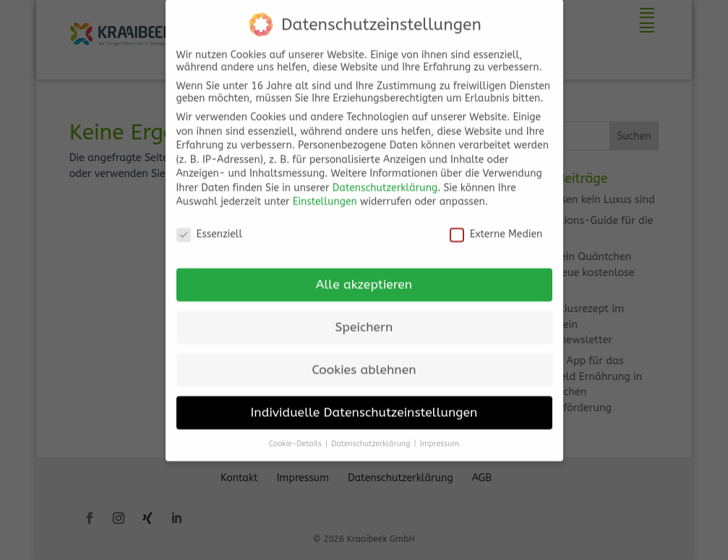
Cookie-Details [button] (296, 432)
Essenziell (210, 224)
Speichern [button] (364, 316)
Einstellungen (325, 191)
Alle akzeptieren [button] (364, 273)
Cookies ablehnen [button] (364, 359)
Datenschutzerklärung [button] (372, 432)
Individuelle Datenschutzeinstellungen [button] (364, 401)
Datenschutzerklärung (385, 177)
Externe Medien (496, 224)
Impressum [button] (440, 432)
